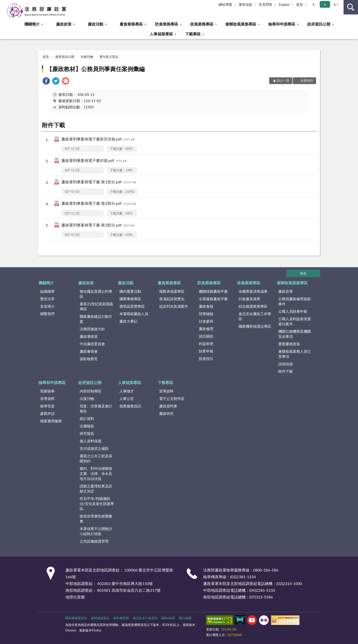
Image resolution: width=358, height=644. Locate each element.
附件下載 (286, 371)
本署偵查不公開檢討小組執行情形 (96, 531)
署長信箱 (245, 4)
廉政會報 (206, 306)
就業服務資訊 (130, 406)
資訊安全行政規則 (145, 618)
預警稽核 (206, 314)
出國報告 (87, 426)
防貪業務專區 (167, 24)
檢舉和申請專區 (282, 24)
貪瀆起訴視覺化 (172, 299)
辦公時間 (185, 618)
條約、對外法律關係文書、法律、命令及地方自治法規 (96, 473)
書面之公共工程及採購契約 (96, 458)
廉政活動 (96, 24)
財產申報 (206, 351)
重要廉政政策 (289, 344)
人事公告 (127, 398)
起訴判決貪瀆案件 (174, 306)
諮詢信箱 (286, 364)
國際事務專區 (130, 299)
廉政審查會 (89, 351)
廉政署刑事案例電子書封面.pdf (94, 161)
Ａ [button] (325, 4)
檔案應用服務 (51, 421)
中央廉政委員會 (92, 344)
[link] (46, 82)
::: (4, 4)
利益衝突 (206, 344)
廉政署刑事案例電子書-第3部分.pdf (98, 225)
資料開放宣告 (100, 618)
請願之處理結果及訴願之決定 (96, 488)
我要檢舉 (47, 391)
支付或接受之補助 (94, 448)
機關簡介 (32, 24)
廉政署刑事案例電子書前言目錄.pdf (98, 139)
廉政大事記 (128, 321)
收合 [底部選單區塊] (303, 273)
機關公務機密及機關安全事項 (295, 334)
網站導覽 (225, 4)
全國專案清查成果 (253, 291)
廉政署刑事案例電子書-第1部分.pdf (99, 182)
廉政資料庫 (168, 406)
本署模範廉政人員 (134, 314)
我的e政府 (168, 618)
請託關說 (206, 336)
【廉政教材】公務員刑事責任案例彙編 (96, 69)
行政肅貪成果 (249, 299)
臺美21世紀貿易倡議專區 (96, 306)
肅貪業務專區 (131, 24)
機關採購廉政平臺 (213, 291)
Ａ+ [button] (336, 4)
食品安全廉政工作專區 (255, 316)
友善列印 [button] (307, 80)
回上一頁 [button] (283, 80)
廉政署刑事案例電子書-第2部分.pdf (99, 204)
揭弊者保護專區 (172, 291)
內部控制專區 (91, 391)
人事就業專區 (161, 34)
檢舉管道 (47, 406)
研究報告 (87, 433)
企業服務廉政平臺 (213, 299)
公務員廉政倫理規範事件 (295, 301)
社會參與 (206, 321)
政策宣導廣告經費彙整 (96, 519)
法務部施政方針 (92, 329)
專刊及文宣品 (109, 57)
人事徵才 (127, 391)
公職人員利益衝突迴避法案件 (295, 321)
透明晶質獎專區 (132, 306)
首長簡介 (47, 306)
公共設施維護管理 (94, 541)
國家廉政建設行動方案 (96, 319)
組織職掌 (47, 291)
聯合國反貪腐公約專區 (96, 294)
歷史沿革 (47, 299)
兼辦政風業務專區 (241, 24)
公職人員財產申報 (293, 311)
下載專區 (193, 34)
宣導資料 (47, 398)
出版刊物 (87, 57)
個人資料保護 (91, 441)
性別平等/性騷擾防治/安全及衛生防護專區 (97, 504)
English (284, 4)
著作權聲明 (121, 618)
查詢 (351, 7)
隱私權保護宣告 (76, 618)
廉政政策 (64, 24)
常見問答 (266, 4)
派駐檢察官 (89, 359)
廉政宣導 (286, 291)
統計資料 (87, 418)
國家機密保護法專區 (255, 326)
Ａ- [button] (314, 4)
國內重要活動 (130, 291)
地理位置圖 (75, 597)
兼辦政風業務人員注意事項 (295, 354)
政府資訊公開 (319, 24)
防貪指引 (206, 359)
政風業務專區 (202, 24)
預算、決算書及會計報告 (96, 408)
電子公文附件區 (172, 398)
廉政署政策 (89, 336)
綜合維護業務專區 (253, 306)
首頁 (299, 4)
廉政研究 (166, 413)
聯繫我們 (47, 314)
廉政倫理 (206, 329)
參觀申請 (47, 413)
